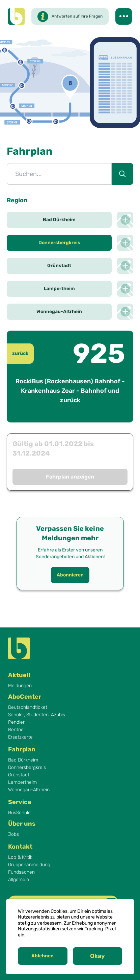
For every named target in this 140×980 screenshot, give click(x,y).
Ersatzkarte (20, 737)
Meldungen (20, 686)
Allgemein (19, 880)
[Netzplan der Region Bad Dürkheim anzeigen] (125, 220)
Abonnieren (70, 575)
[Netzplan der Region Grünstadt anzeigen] (125, 266)
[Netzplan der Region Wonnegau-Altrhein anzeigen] (125, 312)
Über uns (22, 824)
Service (20, 802)
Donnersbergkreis (27, 768)
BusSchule (19, 813)
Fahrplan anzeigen (70, 477)
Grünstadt (19, 775)
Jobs (13, 834)
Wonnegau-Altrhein (29, 790)
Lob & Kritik (20, 857)
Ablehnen (43, 956)
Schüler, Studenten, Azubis (37, 715)
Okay (97, 956)
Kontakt (20, 847)
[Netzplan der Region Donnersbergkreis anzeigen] (125, 243)
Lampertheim (22, 782)
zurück (20, 353)
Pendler (16, 722)
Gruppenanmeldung (29, 865)
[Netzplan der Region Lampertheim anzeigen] (125, 289)
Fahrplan (22, 749)
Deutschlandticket (28, 707)
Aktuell (19, 675)
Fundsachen (21, 872)
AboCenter (25, 697)
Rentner (17, 730)
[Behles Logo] (16, 16)
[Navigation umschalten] (124, 16)
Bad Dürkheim (23, 760)
